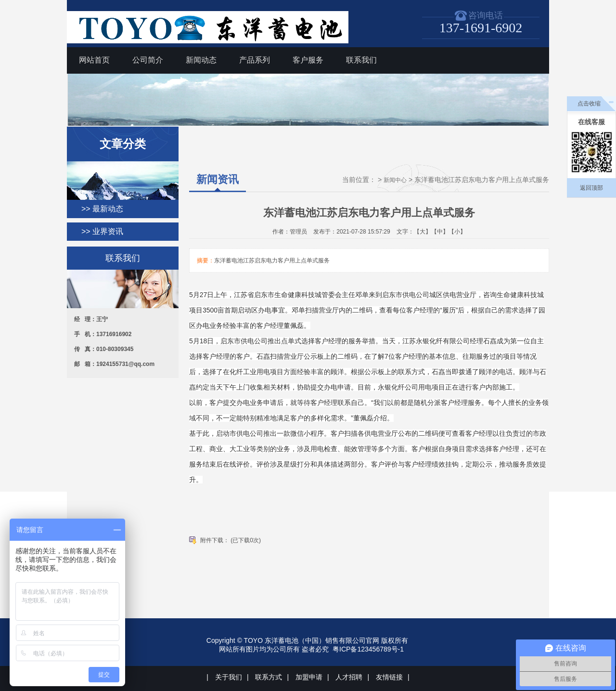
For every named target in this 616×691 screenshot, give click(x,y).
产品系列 (255, 60)
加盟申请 (309, 677)
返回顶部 (591, 188)
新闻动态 (201, 60)
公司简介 (148, 60)
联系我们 (361, 60)
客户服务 (308, 60)
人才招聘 (349, 677)
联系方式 (269, 677)
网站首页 (94, 60)
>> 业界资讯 (102, 231)
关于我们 (229, 677)
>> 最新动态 (102, 209)
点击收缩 (589, 104)
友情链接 (389, 677)
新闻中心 (395, 180)
